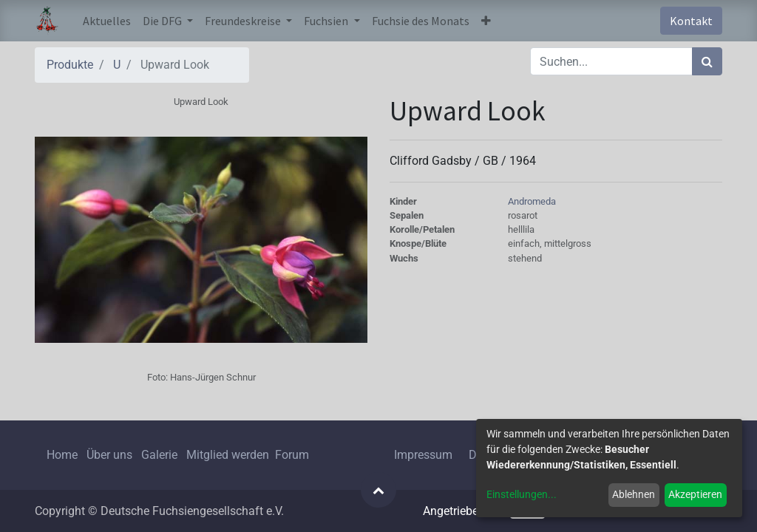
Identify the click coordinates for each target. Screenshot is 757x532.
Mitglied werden (229, 455)
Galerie (159, 455)
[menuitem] (107, 21)
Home (62, 455)
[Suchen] (707, 61)
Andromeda (532, 201)
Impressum (423, 455)
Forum (292, 455)
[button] (486, 21)
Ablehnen (634, 494)
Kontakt (691, 21)
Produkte (70, 65)
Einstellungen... (522, 494)
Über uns (109, 455)
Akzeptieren (695, 494)
